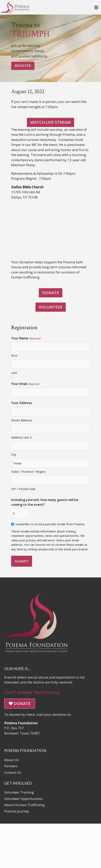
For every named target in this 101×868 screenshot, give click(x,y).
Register (23, 66)
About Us (12, 760)
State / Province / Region (28, 472)
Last (14, 373)
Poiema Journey (17, 811)
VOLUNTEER (51, 307)
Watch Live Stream (50, 122)
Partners (11, 766)
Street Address (22, 420)
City (14, 454)
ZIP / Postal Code (23, 489)
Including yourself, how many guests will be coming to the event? (45, 502)
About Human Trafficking (24, 805)
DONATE (51, 293)
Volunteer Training (19, 792)
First (14, 355)
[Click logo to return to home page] (15, 12)
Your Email (25, 384)
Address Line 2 (21, 437)
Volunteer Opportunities (23, 799)
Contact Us (13, 772)
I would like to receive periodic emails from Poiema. (50, 524)
